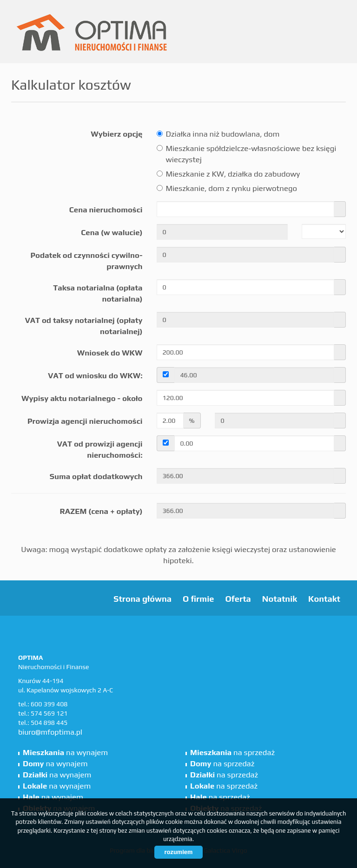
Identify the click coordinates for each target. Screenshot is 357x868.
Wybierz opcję (116, 134)
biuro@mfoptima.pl (50, 732)
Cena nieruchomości (106, 210)
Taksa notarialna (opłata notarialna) (98, 293)
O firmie (198, 599)
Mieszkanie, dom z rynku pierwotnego (227, 188)
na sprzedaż (232, 752)
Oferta (238, 599)
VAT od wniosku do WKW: (95, 375)
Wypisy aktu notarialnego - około (82, 398)
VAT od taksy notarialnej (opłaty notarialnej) (84, 326)
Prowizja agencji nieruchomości (85, 421)
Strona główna (142, 599)
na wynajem (65, 752)
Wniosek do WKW (110, 353)
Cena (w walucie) (112, 232)
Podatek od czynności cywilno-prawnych (86, 261)
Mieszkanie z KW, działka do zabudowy (228, 174)
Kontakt (324, 599)
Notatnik (280, 599)
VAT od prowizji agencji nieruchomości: (100, 449)
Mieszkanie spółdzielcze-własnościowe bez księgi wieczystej (247, 154)
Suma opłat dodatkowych (96, 476)
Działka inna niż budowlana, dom (218, 134)
